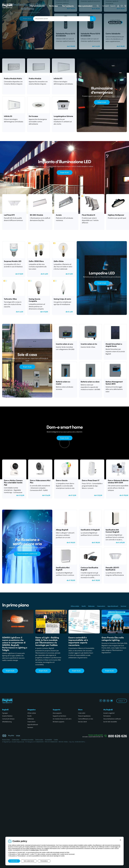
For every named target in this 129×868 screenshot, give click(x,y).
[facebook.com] (101, 701)
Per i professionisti (38, 6)
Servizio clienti (82, 722)
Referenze (91, 606)
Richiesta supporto (58, 722)
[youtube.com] (111, 701)
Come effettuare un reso (86, 719)
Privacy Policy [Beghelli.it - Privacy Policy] (6, 739)
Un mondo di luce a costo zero (62, 719)
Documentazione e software (112, 719)
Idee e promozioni (85, 6)
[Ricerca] (93, 19)
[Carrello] (126, 6)
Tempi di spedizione (84, 716)
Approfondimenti (113, 606)
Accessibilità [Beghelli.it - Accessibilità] (48, 739)
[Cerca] (98, 6)
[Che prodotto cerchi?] (62, 19)
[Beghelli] (7, 6)
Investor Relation (7, 716)
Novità (84, 606)
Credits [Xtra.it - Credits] (56, 739)
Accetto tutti (14, 861)
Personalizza (44, 861)
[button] (122, 6)
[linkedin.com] (108, 701)
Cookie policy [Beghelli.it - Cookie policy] (16, 739)
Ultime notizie (75, 606)
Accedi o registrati (109, 713)
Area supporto (57, 713)
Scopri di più (102, 102)
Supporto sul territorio (59, 716)
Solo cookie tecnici (29, 861)
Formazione (107, 716)
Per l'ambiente (68, 6)
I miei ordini (82, 713)
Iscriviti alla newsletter (110, 722)
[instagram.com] (104, 701)
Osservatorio (101, 606)
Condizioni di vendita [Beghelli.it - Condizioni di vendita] (27, 739)
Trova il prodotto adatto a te (27, 554)
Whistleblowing (7, 722)
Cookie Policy (35, 850)
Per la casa (53, 6)
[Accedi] (118, 6)
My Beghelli (105, 6)
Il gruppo (5, 713)
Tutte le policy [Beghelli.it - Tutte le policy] (39, 739)
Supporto (113, 6)
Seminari (123, 606)
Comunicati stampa (8, 719)
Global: (122, 701)
